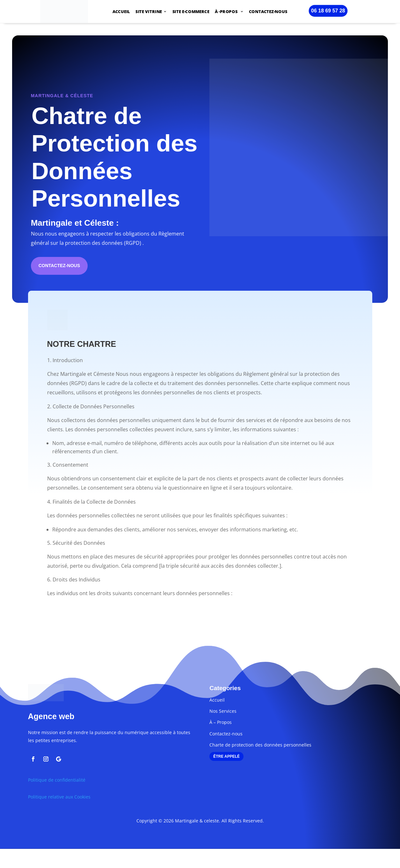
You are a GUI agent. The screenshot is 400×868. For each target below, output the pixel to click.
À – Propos (221, 722)
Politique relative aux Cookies (59, 797)
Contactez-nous (59, 266)
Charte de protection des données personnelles (260, 745)
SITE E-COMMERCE (191, 12)
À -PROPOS (227, 12)
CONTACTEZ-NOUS (268, 12)
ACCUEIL (121, 12)
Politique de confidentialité (57, 780)
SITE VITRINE (149, 12)
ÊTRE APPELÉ (226, 756)
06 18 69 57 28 (328, 11)
